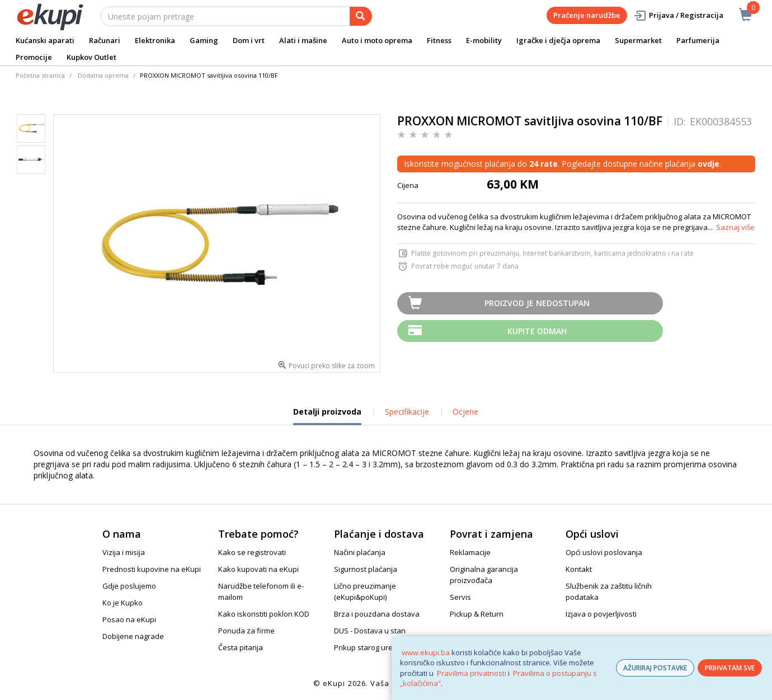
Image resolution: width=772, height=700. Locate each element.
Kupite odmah (537, 331)
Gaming (204, 40)
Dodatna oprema (103, 75)
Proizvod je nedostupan (537, 303)
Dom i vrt (249, 40)
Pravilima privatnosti (472, 673)
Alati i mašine (303, 40)
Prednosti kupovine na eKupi (152, 569)
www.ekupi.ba (426, 652)
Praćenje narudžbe (587, 15)
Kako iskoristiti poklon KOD (264, 614)
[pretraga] (361, 16)
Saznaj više (735, 227)
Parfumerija (698, 40)
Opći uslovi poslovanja (604, 552)
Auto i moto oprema (377, 40)
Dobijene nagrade (133, 636)
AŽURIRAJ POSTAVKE (655, 668)
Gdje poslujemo (129, 586)
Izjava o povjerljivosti (601, 614)
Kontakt (579, 569)
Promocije (34, 57)
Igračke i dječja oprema (558, 40)
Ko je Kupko (123, 603)
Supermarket (638, 40)
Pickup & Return (477, 614)
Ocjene (465, 412)
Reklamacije (470, 552)
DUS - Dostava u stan (370, 631)
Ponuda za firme (246, 631)
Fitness (439, 40)
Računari (105, 40)
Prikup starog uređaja (371, 647)
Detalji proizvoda (327, 416)
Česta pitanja (241, 647)
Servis (460, 597)
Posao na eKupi (129, 619)
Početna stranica (40, 75)
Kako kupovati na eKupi (258, 569)
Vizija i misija (124, 552)
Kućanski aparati (45, 40)
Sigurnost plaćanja (366, 569)
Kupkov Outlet (91, 57)
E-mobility (484, 40)
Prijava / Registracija (678, 15)
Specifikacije (407, 412)
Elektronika (155, 40)
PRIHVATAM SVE (730, 668)
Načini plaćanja (360, 552)
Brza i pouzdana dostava (377, 614)
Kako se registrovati (252, 552)
